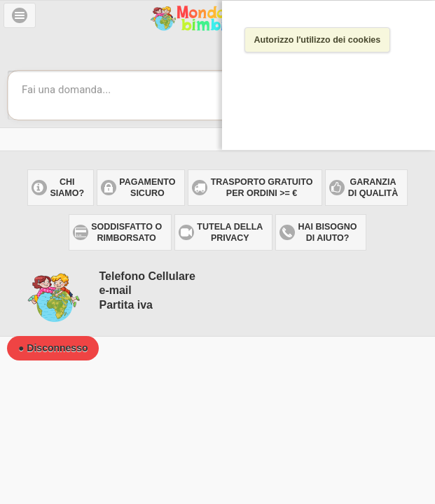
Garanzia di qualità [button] (373, 188)
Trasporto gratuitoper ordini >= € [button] (262, 188)
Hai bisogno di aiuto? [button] (328, 232)
